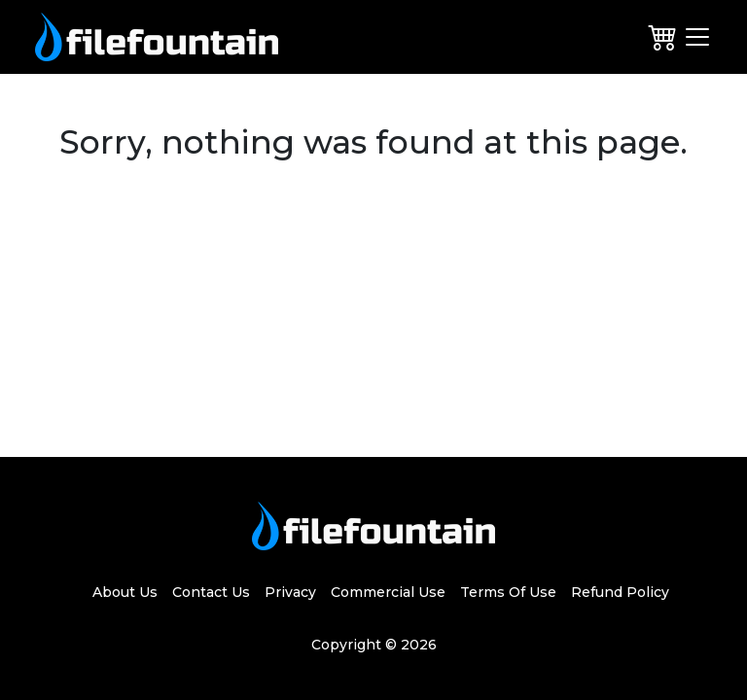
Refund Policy (620, 592)
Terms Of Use (508, 592)
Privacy (290, 592)
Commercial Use (388, 592)
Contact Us (211, 592)
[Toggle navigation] (697, 37)
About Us (125, 592)
